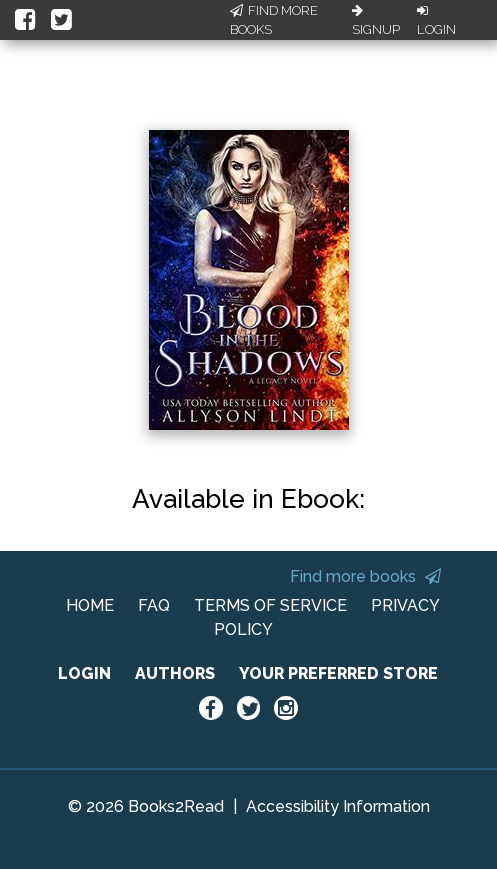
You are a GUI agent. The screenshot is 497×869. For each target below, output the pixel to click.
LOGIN (84, 673)
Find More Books (274, 20)
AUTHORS (175, 673)
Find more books (365, 576)
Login (436, 21)
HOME (90, 605)
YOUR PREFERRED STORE (338, 673)
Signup (376, 21)
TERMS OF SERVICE (270, 605)
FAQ (154, 605)
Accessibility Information (338, 806)
